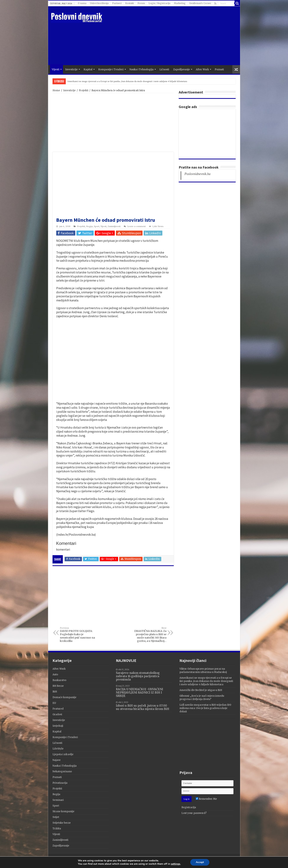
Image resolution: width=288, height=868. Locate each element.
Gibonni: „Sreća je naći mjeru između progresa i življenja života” (202, 698)
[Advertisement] (170, 36)
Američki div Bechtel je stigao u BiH (201, 690)
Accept (200, 862)
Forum (141, 3)
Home (56, 90)
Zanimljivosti (114, 226)
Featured (58, 709)
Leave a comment (136, 226)
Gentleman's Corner (200, 3)
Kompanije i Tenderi (111, 69)
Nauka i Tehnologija (142, 69)
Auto (55, 675)
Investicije (71, 69)
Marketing (180, 3)
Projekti (84, 90)
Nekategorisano (62, 771)
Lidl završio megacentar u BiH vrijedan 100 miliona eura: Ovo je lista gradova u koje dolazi (205, 708)
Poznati (219, 69)
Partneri (117, 3)
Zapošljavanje (182, 69)
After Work (202, 69)
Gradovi (57, 714)
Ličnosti (164, 69)
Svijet (56, 817)
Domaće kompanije (64, 697)
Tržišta (57, 829)
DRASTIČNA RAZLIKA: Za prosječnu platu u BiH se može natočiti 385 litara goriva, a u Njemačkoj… (148, 635)
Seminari (58, 800)
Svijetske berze (62, 823)
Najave (57, 760)
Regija (89, 226)
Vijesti (56, 69)
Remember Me (206, 799)
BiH (55, 692)
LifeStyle (58, 749)
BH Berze (58, 686)
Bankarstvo (59, 680)
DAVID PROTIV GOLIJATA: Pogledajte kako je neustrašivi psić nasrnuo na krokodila (79, 635)
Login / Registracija (159, 3)
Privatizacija (60, 783)
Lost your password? (194, 813)
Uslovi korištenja (99, 3)
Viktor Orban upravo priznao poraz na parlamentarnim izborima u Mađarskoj (104, 81)
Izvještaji (58, 726)
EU (54, 703)
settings (175, 864)
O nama (82, 3)
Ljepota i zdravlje (63, 754)
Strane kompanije (63, 811)
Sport (97, 226)
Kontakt (130, 3)
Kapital (88, 69)
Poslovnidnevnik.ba (198, 174)
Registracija (189, 807)
